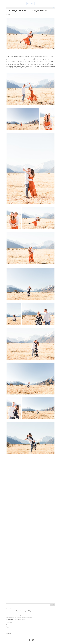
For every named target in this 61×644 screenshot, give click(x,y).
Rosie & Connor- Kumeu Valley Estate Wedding (17, 615)
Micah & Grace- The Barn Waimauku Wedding (17, 613)
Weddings (8, 633)
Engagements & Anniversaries (13, 627)
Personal (8, 629)
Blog (7, 625)
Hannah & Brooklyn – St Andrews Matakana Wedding (19, 617)
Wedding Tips (9, 631)
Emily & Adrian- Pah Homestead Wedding (16, 619)
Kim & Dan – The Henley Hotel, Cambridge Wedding (18, 611)
